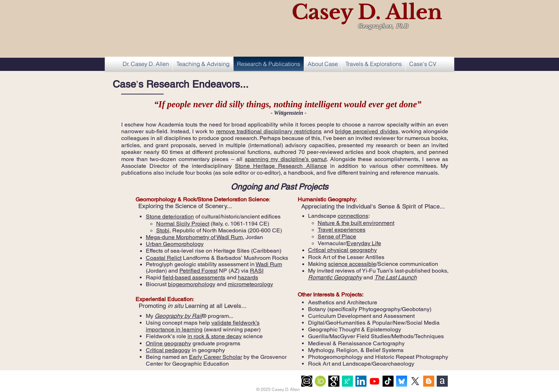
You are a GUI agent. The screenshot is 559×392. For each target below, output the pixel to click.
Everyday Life (364, 243)
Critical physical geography (342, 250)
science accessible (352, 264)
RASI (257, 271)
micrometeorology (250, 284)
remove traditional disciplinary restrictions (269, 131)
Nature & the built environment (356, 223)
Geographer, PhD (384, 26)
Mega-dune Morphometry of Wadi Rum (194, 237)
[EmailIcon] (307, 381)
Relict (174, 258)
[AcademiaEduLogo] (442, 381)
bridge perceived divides (367, 131)
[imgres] (334, 381)
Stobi (163, 230)
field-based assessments (194, 277)
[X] (415, 381)
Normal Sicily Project (183, 224)
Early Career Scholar (216, 357)
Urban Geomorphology (175, 244)
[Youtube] (375, 381)
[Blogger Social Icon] (429, 381)
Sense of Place (337, 236)
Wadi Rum (269, 264)
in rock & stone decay (215, 336)
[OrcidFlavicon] (320, 381)
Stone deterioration (170, 216)
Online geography (168, 343)
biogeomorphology (192, 284)
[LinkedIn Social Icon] (361, 381)
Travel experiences (342, 230)
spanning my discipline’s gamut (286, 159)
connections (353, 216)
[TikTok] (388, 381)
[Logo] (347, 381)
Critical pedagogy (168, 350)
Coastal (156, 258)
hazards (248, 277)
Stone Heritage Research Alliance (281, 166)
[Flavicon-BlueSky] (402, 381)
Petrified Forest (198, 271)
